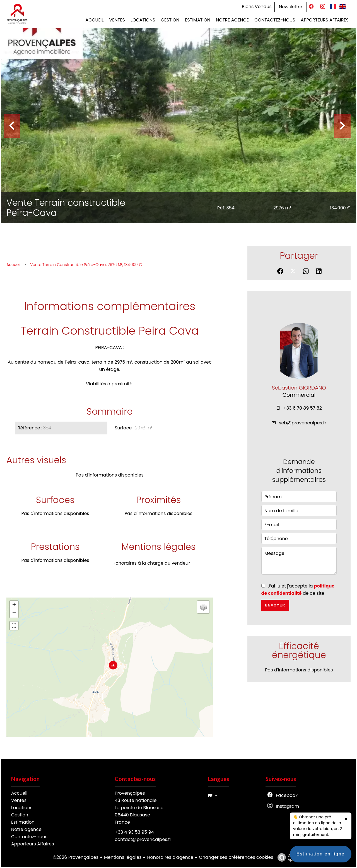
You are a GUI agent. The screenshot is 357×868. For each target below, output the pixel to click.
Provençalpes (130, 793)
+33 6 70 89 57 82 (303, 408)
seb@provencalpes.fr (303, 423)
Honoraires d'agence (170, 857)
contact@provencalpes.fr (143, 839)
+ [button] (14, 605)
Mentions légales (123, 857)
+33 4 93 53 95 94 (134, 832)
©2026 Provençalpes (76, 857)
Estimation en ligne (321, 859)
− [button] (14, 613)
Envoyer (275, 605)
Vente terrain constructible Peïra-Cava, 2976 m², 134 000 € (86, 265)
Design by (290, 857)
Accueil (14, 265)
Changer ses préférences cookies (236, 857)
